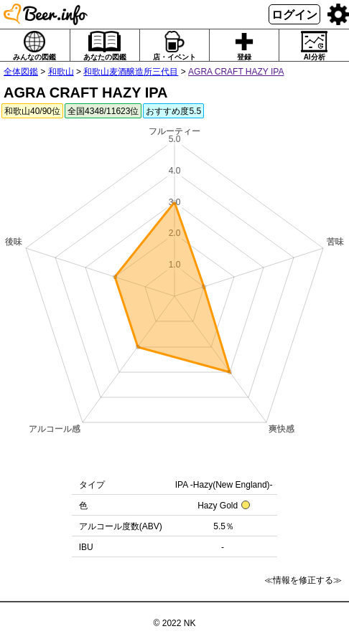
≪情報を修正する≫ (303, 580)
